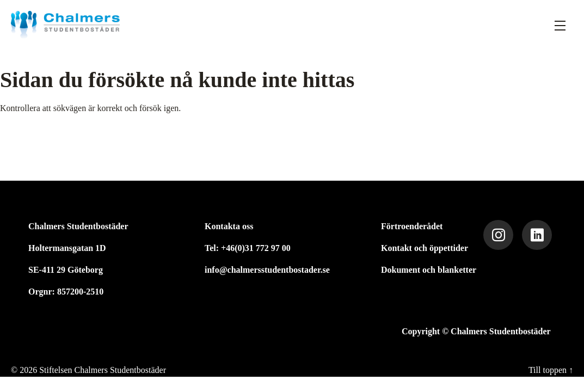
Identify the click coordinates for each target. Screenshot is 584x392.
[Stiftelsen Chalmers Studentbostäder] (65, 25)
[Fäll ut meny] (560, 25)
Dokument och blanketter (429, 270)
